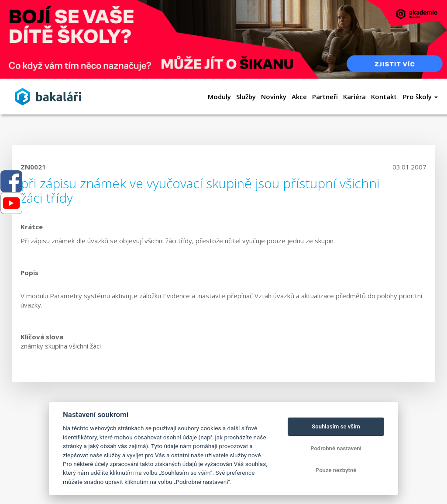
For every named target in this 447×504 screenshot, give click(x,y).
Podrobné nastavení (336, 448)
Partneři (325, 97)
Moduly (219, 97)
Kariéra (354, 97)
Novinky (274, 97)
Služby (246, 97)
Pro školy (420, 97)
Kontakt (384, 97)
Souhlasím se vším (336, 426)
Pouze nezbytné (336, 470)
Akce (299, 97)
